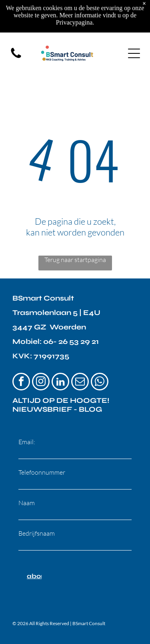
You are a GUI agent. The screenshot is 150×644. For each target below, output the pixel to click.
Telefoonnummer (42, 472)
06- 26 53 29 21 (71, 341)
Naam (27, 503)
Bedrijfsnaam (37, 533)
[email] (80, 383)
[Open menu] (134, 21)
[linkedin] (60, 383)
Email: (27, 442)
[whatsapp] (100, 383)
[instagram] (41, 383)
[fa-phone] (16, 25)
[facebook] (21, 383)
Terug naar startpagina (75, 260)
